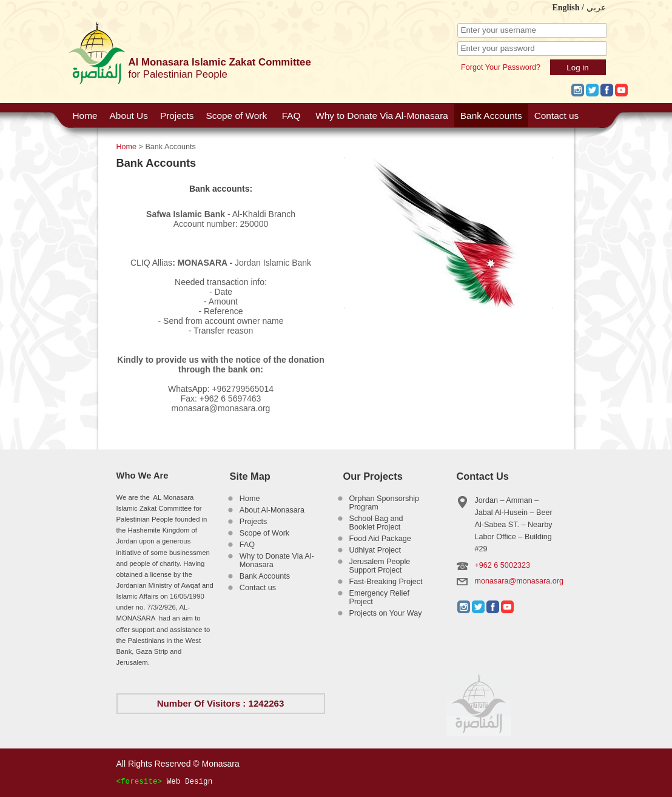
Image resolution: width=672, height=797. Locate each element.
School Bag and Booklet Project (376, 523)
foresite (139, 782)
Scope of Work (236, 116)
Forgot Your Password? (501, 67)
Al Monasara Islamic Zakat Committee (220, 62)
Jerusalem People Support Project (380, 566)
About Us (129, 116)
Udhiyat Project (375, 550)
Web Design (190, 782)
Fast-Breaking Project (386, 582)
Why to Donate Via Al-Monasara (382, 116)
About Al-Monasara (272, 510)
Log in (577, 68)
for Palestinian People (178, 74)
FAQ (291, 116)
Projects (177, 116)
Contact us (557, 116)
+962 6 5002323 (502, 565)
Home (85, 116)
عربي (596, 8)
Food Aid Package (380, 539)
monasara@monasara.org (519, 581)
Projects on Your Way (386, 613)
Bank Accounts (491, 116)
